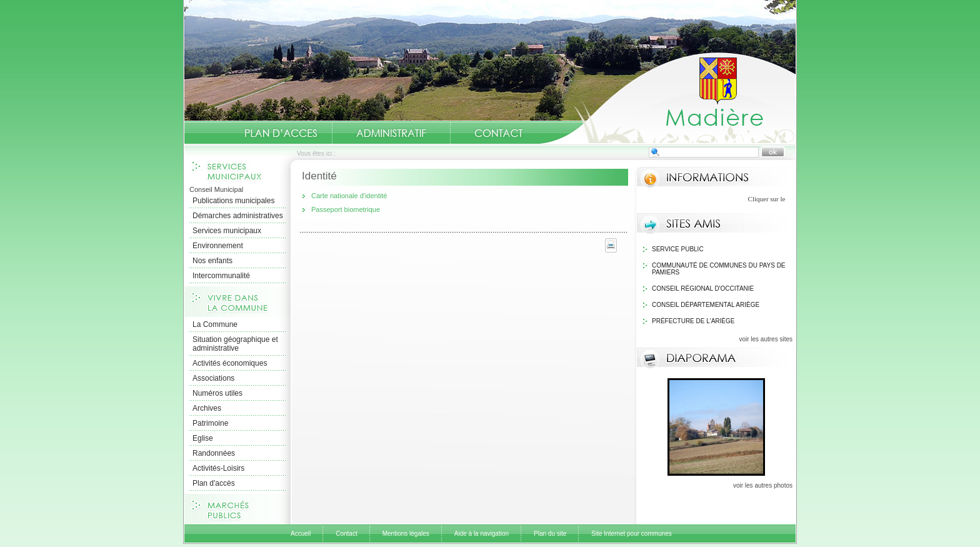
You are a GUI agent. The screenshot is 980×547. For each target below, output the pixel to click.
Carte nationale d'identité (349, 196)
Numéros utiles (217, 393)
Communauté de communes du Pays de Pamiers (719, 269)
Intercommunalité (221, 276)
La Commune (215, 324)
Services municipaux (227, 231)
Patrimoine (210, 423)
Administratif (391, 133)
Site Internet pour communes (631, 534)
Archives (207, 408)
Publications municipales (233, 201)
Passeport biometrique (346, 209)
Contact (499, 133)
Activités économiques (230, 363)
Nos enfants (212, 261)
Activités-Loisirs (218, 468)
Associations (213, 378)
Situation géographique (283, 133)
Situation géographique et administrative (235, 344)
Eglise (203, 438)
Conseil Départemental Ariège (706, 305)
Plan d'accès (214, 483)
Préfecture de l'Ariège (693, 321)
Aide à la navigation (482, 534)
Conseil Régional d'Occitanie (703, 289)
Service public (678, 249)
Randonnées (214, 453)
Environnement (218, 246)
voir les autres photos (763, 485)
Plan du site (550, 534)
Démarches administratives (238, 216)
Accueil (667, 98)
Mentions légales (406, 534)
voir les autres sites (766, 339)
